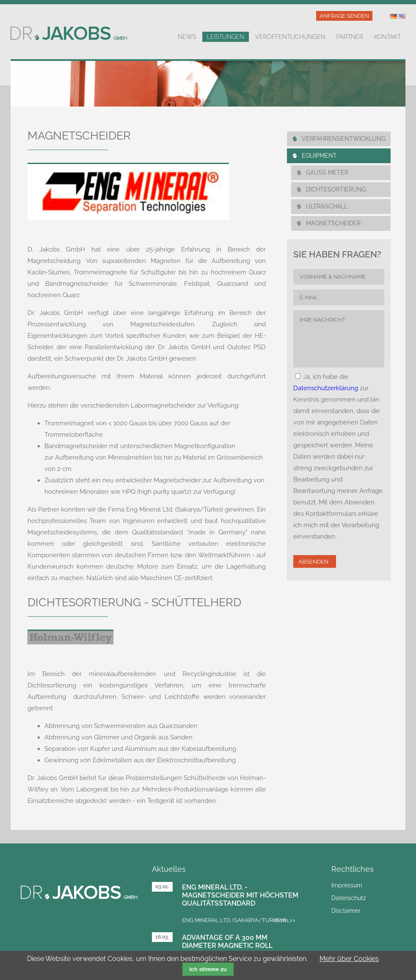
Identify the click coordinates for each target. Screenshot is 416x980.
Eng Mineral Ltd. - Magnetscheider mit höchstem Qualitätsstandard (240, 895)
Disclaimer (346, 911)
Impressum (347, 885)
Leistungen (226, 37)
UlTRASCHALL (327, 206)
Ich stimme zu (208, 969)
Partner (350, 37)
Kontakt (387, 37)
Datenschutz (349, 898)
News (187, 37)
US (402, 16)
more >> (285, 920)
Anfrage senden (344, 16)
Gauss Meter (327, 172)
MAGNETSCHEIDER (333, 223)
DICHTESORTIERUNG (336, 189)
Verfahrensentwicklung (344, 139)
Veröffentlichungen (290, 37)
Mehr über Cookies (349, 959)
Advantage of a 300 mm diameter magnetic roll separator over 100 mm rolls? (239, 946)
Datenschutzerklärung (326, 388)
